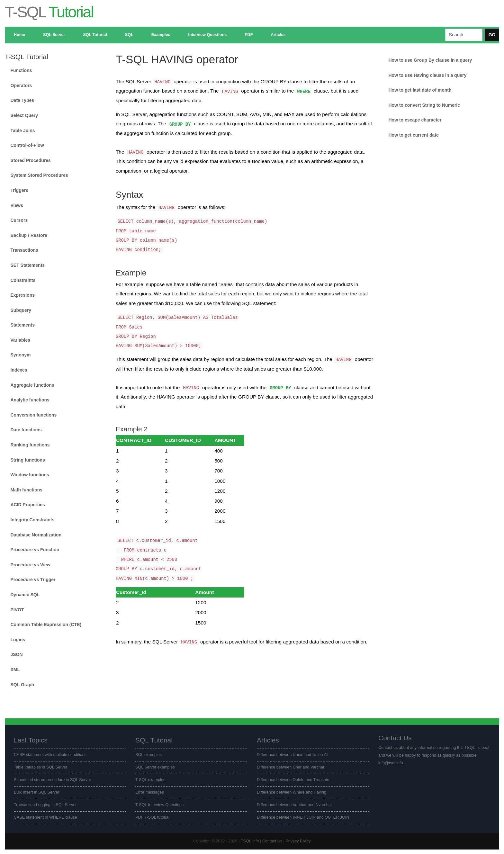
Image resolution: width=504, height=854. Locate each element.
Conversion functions (34, 415)
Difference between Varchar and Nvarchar (294, 805)
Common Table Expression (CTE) (46, 625)
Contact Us (272, 841)
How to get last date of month (420, 90)
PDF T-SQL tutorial (152, 817)
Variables (21, 340)
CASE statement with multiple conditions (50, 755)
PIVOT (17, 610)
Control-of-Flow (27, 145)
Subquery (21, 310)
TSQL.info (250, 841)
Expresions (23, 295)
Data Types (22, 100)
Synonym (21, 355)
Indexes (19, 370)
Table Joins (23, 130)
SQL (129, 35)
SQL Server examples (155, 767)
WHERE (304, 91)
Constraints (23, 280)
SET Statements (28, 265)
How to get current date (413, 135)
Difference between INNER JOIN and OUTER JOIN (303, 817)
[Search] (464, 35)
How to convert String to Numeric (424, 105)
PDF (249, 35)
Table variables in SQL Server (40, 767)
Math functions (27, 490)
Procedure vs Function (35, 550)
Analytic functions (30, 400)
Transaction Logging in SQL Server (45, 805)
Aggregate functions (32, 385)
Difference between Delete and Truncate (293, 780)
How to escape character (415, 120)
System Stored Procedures (39, 175)
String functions (28, 460)
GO (492, 35)
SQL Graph (22, 685)
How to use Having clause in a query (427, 75)
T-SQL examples (150, 780)
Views (17, 205)
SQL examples (148, 755)
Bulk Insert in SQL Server (37, 792)
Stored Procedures (31, 160)
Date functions (26, 430)
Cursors (19, 220)
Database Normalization (36, 535)
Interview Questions (207, 35)
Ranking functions (30, 445)
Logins (18, 640)
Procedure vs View (31, 565)
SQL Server (54, 35)
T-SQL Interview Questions (159, 805)
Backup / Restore (29, 235)
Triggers (19, 190)
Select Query (24, 115)
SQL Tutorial (95, 35)
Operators (21, 85)
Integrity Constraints (33, 520)
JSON (17, 654)
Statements (23, 325)
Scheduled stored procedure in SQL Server (52, 780)
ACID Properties (28, 505)
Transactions (24, 250)
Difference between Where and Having (292, 792)
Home (19, 35)
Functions (21, 70)
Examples (161, 35)
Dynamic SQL (25, 595)
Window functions (30, 475)
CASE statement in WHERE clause (45, 817)
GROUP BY (180, 124)
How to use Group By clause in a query (430, 60)
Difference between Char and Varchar (291, 767)
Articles (278, 35)
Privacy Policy (298, 841)
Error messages (150, 792)
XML (15, 670)
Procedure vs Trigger (33, 580)
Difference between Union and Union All (292, 755)
